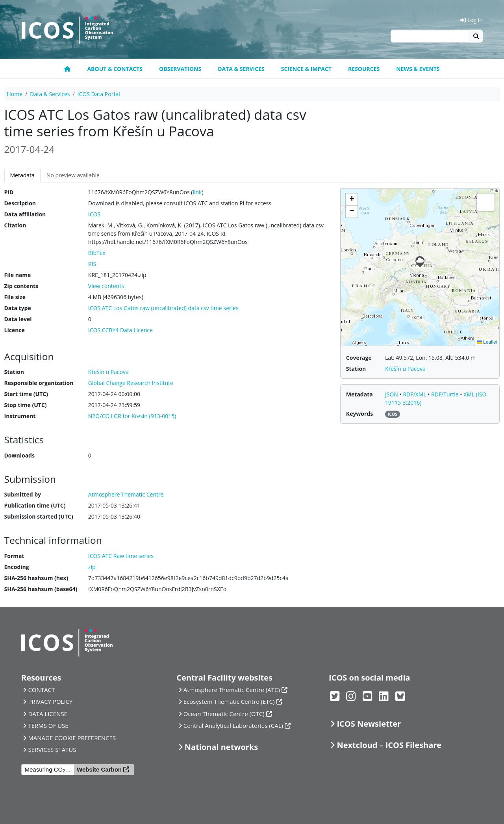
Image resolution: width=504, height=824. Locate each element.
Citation (15, 225)
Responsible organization (39, 383)
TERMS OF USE (48, 725)
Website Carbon (99, 769)
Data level (18, 319)
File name (18, 275)
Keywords (359, 414)
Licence (15, 330)
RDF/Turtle (446, 394)
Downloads (19, 455)
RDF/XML (415, 394)
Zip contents (21, 286)
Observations (180, 69)
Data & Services (241, 69)
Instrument (20, 416)
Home (15, 94)
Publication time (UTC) (35, 505)
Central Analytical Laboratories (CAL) (233, 725)
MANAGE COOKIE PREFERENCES (72, 738)
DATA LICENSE (48, 714)
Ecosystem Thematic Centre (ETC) (229, 701)
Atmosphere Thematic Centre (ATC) (232, 690)
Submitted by (23, 494)
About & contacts (115, 69)
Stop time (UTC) (26, 405)
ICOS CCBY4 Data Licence (120, 330)
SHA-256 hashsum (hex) (36, 578)
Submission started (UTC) (39, 516)
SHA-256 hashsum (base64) (41, 589)
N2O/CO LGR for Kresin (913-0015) (132, 416)
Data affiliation (25, 214)
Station (14, 372)
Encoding (17, 567)
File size (15, 297)
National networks (221, 747)
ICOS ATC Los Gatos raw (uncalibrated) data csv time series (163, 308)
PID (9, 192)
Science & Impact (306, 69)
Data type (18, 308)
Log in (472, 20)
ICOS (94, 214)
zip (92, 567)
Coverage (359, 358)
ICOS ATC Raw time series (121, 556)
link (197, 192)
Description (20, 203)
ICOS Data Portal (99, 94)
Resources (364, 69)
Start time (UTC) (26, 394)
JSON (392, 394)
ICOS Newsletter (369, 724)
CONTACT (41, 690)
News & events (418, 69)
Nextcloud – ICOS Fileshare (389, 745)
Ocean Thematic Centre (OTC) (224, 714)
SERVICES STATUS (52, 750)
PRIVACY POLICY (50, 701)
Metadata (22, 175)
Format (14, 556)
